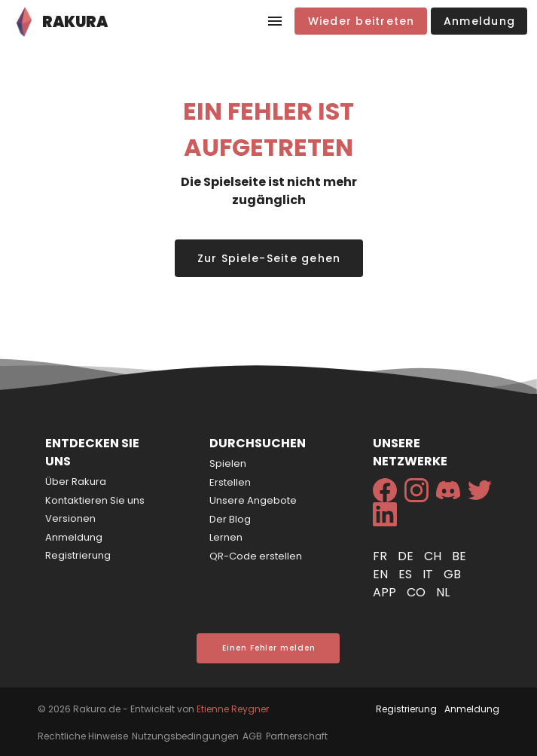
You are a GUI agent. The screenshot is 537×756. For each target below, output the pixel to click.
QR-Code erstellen (256, 556)
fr (381, 556)
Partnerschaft (297, 736)
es (407, 574)
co (418, 592)
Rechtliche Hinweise (83, 736)
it (429, 574)
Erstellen (230, 482)
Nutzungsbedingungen (185, 736)
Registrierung (78, 555)
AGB (252, 736)
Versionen (70, 518)
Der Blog (230, 519)
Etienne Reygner (233, 709)
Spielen (228, 463)
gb (452, 574)
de (407, 556)
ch (434, 556)
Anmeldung (74, 537)
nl (443, 592)
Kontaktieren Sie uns (95, 500)
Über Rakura (76, 482)
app (386, 592)
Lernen (226, 537)
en (382, 574)
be (459, 556)
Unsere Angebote (253, 500)
